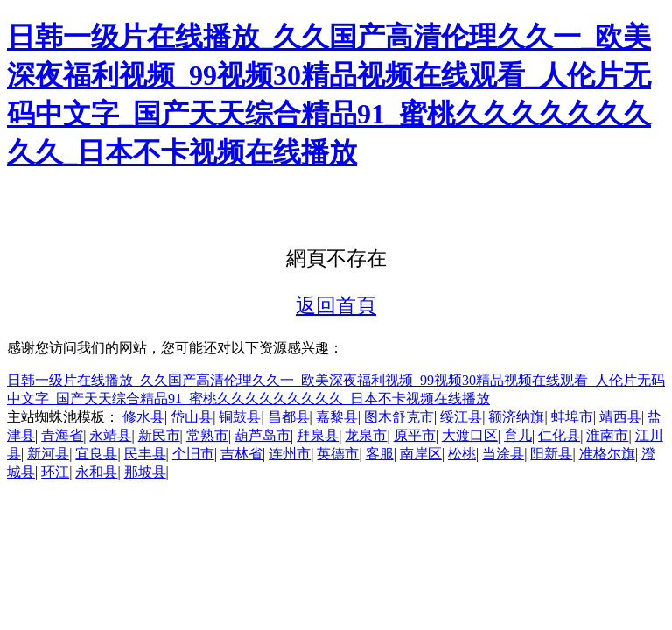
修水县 (143, 417)
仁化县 (559, 435)
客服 (380, 454)
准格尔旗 (607, 454)
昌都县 (289, 417)
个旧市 (193, 454)
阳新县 (551, 454)
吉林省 (241, 454)
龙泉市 (366, 435)
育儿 (518, 435)
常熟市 (207, 435)
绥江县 (461, 417)
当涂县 (503, 454)
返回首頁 (336, 305)
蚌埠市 (572, 417)
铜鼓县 (240, 417)
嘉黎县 (337, 417)
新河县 (48, 454)
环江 (55, 472)
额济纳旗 (516, 417)
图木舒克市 (399, 417)
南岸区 (421, 454)
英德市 (338, 454)
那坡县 (145, 472)
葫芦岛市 (262, 435)
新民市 (159, 435)
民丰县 (145, 454)
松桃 (462, 454)
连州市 (290, 454)
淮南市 (607, 435)
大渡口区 (470, 435)
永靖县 (110, 435)
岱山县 (192, 417)
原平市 (415, 435)
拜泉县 (318, 435)
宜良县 (96, 454)
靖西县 (620, 417)
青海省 (62, 435)
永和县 (96, 472)
